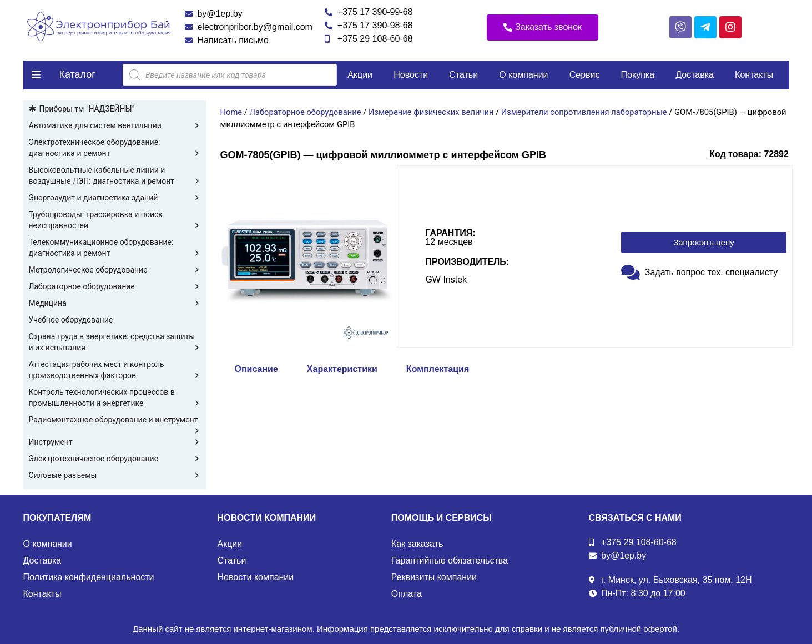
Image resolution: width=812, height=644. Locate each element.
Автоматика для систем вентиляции (115, 125)
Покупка (638, 75)
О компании (523, 75)
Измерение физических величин (431, 112)
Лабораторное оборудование (115, 286)
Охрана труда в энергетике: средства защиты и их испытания (115, 343)
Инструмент (115, 442)
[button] (543, 27)
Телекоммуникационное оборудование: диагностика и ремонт (115, 248)
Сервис (585, 75)
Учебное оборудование (71, 320)
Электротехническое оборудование (115, 459)
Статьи (463, 75)
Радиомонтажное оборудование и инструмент (115, 420)
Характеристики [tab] (342, 369)
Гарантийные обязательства (450, 560)
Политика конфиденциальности (89, 577)
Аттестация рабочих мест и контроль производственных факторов (115, 370)
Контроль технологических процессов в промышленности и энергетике (115, 398)
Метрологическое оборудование (115, 270)
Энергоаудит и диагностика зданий (115, 198)
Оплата (407, 594)
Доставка (695, 75)
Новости (411, 75)
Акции (360, 75)
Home (231, 112)
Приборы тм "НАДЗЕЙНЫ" (87, 109)
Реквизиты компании (434, 577)
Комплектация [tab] (438, 369)
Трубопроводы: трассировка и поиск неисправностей (115, 220)
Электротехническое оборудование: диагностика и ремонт (115, 148)
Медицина (115, 303)
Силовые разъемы (115, 475)
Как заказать (417, 544)
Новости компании (256, 577)
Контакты (754, 75)
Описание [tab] (256, 369)
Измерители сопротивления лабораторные (584, 112)
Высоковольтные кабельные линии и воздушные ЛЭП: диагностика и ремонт (115, 176)
